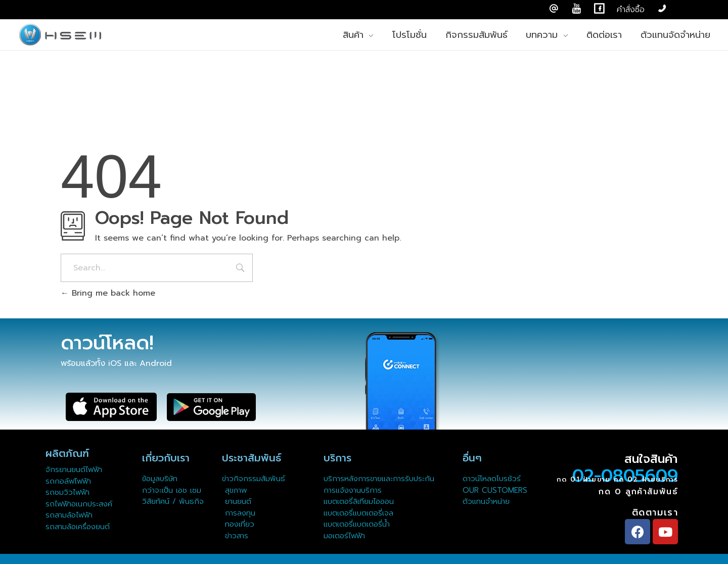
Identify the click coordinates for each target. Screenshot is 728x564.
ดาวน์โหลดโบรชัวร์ (492, 479)
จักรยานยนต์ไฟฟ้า (74, 469)
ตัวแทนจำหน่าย (486, 501)
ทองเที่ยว (238, 524)
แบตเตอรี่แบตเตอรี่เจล (358, 513)
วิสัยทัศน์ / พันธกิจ (173, 501)
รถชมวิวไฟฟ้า (67, 492)
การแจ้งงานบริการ (353, 490)
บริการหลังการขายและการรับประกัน (380, 479)
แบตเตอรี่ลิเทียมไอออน (359, 501)
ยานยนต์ (237, 501)
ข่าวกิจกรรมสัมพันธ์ (254, 479)
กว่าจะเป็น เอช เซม (172, 490)
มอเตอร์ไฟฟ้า (344, 536)
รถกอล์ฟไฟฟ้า (68, 481)
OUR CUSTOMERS (495, 490)
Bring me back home (108, 293)
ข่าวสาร (235, 536)
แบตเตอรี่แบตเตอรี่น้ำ (357, 524)
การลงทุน (239, 513)
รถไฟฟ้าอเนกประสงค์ (79, 504)
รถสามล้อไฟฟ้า (69, 515)
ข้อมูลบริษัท (160, 479)
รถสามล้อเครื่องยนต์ (78, 527)
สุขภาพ (236, 490)
